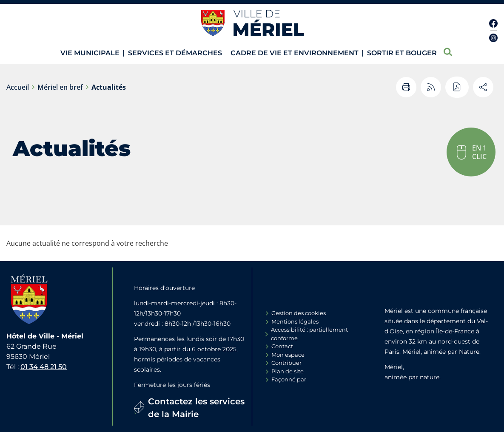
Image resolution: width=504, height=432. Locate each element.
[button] (471, 152)
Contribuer (286, 363)
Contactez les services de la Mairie (196, 408)
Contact (282, 346)
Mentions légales (295, 321)
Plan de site (288, 371)
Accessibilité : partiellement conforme (309, 334)
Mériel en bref (60, 87)
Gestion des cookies (299, 313)
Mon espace (288, 355)
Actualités (109, 87)
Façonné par (289, 379)
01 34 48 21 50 (44, 367)
